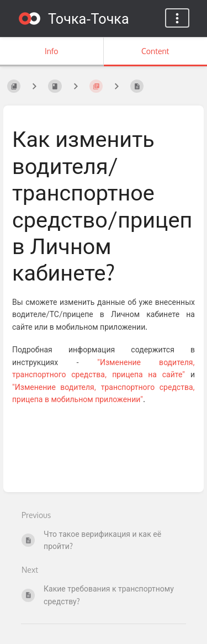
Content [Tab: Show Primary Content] (155, 51)
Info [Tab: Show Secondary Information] (52, 51)
